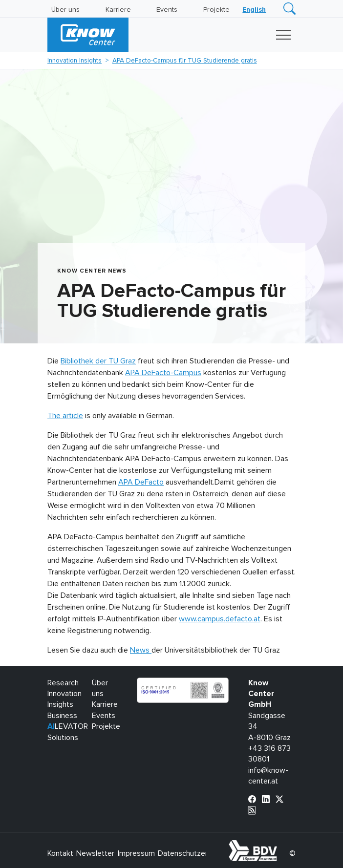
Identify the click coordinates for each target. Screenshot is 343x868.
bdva (279, 846)
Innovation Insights (75, 61)
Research (63, 683)
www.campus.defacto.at (220, 619)
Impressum (136, 853)
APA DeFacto (141, 482)
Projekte (216, 10)
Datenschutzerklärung (195, 853)
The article (65, 416)
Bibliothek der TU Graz (98, 361)
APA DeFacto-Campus (163, 373)
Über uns (65, 10)
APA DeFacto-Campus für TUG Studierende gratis (185, 61)
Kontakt (60, 853)
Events (167, 10)
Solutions (63, 738)
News (141, 650)
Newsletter (95, 853)
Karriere (118, 10)
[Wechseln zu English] (254, 10)
